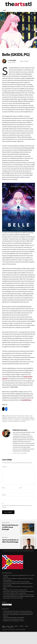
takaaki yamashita (26, 420)
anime (16, 416)
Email (21, 488)
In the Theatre (21, 417)
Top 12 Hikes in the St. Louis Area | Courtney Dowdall (15, 602)
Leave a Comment (26, 61)
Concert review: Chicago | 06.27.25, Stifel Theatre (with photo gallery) (18, 604)
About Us (4, 639)
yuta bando (23, 421)
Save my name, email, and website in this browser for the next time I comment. (17, 506)
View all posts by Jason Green (20, 453)
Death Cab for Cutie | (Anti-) (13, 631)
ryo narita (10, 420)
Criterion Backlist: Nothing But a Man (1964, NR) (14, 630)
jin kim (28, 417)
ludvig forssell (26, 419)
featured (5, 417)
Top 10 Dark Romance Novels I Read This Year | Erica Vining (16, 594)
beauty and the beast (24, 416)
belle (31, 416)
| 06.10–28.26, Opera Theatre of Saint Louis (17, 623)
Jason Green (13, 60)
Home (3, 638)
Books (27, 638)
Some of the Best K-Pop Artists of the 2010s (13, 610)
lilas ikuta (18, 419)
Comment (5, 467)
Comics (16, 638)
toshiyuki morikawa (14, 421)
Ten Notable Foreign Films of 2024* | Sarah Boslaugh (15, 605)
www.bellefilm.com (26, 400)
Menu (4, 10)
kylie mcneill (11, 419)
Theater (21, 638)
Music (8, 638)
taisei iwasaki (17, 420)
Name (4, 488)
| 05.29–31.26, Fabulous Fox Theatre (14, 633)
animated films (9, 416)
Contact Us (11, 639)
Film (12, 638)
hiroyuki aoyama (13, 417)
